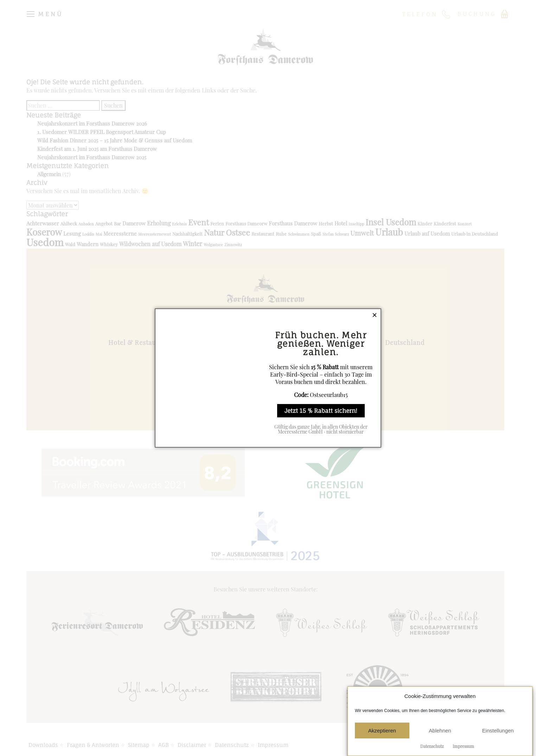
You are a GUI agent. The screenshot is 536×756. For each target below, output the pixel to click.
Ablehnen (440, 731)
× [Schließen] (375, 315)
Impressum (463, 746)
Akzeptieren (382, 731)
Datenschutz (432, 746)
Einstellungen (498, 731)
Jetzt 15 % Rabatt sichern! (321, 411)
